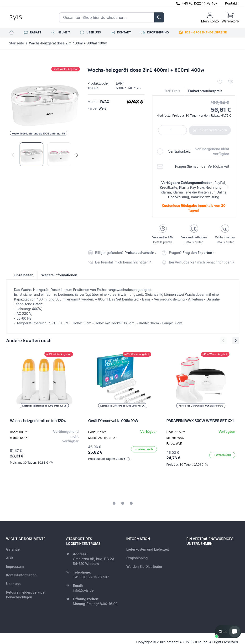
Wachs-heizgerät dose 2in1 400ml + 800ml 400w (68, 43)
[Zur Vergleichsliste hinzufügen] (230, 82)
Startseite (17, 43)
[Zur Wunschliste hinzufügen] (220, 82)
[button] (228, 632)
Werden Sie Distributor (144, 566)
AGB (10, 558)
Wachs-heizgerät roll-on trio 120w (38, 421)
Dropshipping (137, 558)
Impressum (15, 566)
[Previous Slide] (223, 341)
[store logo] (26, 17)
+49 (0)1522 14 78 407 (200, 3)
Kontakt (231, 3)
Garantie (13, 549)
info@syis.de (83, 590)
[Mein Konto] (210, 17)
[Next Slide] (236, 341)
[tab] (114, 503)
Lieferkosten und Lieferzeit (148, 549)
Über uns (13, 584)
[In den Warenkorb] (144, 449)
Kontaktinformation (21, 575)
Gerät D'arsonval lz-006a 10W (113, 421)
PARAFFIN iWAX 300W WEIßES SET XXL (201, 421)
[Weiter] (77, 155)
